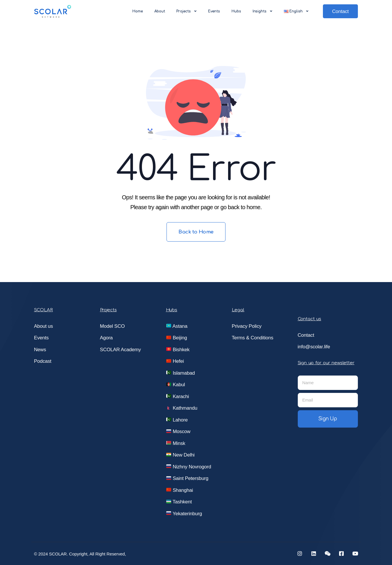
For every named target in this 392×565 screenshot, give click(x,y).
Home (138, 11)
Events (214, 11)
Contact (340, 11)
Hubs (236, 11)
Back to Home (196, 232)
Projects (186, 11)
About (160, 11)
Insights (262, 11)
